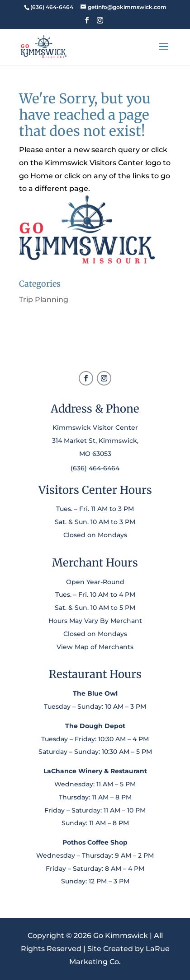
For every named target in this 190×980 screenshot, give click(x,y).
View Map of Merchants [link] (95, 647)
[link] (52, 7)
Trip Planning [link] (44, 300)
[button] (87, 23)
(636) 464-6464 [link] (95, 468)
